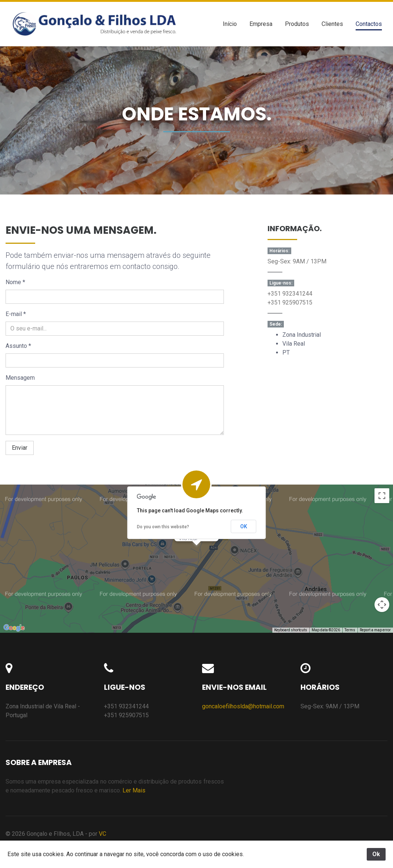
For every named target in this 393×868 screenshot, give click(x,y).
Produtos (297, 24)
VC (103, 834)
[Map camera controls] (382, 605)
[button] (196, 552)
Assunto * (18, 346)
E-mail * (16, 314)
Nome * (15, 282)
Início (230, 24)
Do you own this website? (163, 527)
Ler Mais (134, 790)
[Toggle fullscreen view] (382, 496)
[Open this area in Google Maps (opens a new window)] (14, 628)
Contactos (369, 24)
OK (244, 526)
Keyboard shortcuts (291, 630)
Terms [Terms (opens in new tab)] (350, 630)
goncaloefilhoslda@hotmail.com (243, 706)
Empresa (261, 24)
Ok (376, 854)
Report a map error (375, 630)
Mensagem (20, 378)
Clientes (332, 24)
